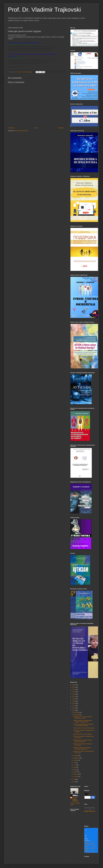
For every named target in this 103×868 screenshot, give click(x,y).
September (77, 758)
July (75, 763)
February (76, 774)
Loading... (73, 813)
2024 (74, 690)
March (75, 772)
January (76, 777)
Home (36, 128)
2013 (74, 782)
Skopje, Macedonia (90, 810)
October (76, 756)
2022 (74, 694)
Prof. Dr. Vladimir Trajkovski (44, 10)
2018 (74, 703)
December (77, 712)
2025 (74, 687)
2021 (74, 697)
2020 (74, 699)
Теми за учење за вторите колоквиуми (84, 728)
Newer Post (11, 128)
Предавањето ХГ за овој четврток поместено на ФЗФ (83, 717)
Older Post (61, 128)
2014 (74, 779)
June (75, 765)
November (77, 715)
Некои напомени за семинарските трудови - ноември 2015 (83, 721)
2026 (74, 685)
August (76, 760)
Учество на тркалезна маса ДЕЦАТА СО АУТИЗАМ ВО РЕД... (83, 725)
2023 (74, 692)
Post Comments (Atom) (21, 131)
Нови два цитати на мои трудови (82, 734)
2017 (74, 706)
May (75, 767)
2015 (74, 710)
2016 (74, 708)
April (75, 770)
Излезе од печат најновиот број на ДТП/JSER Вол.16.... (83, 741)
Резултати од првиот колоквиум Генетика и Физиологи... (82, 748)
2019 (74, 701)
